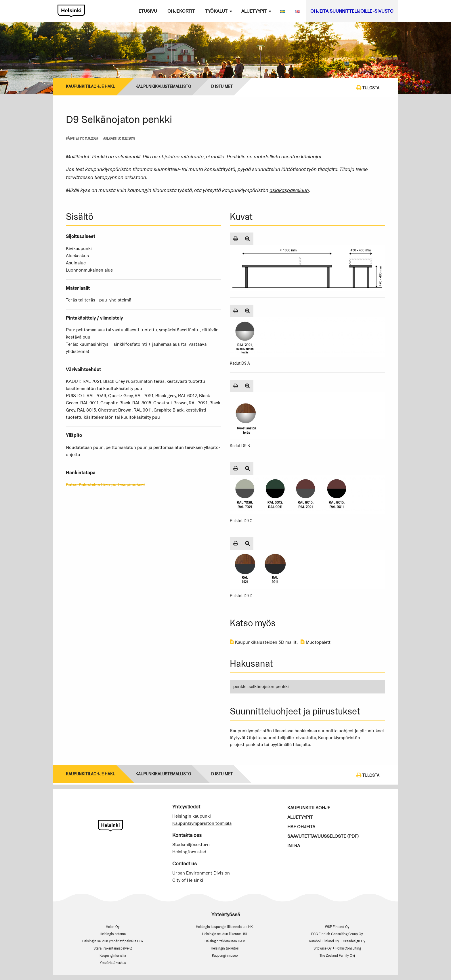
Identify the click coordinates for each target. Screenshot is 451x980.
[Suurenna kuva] (248, 239)
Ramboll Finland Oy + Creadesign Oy (337, 941)
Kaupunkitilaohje (309, 808)
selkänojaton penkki (269, 686)
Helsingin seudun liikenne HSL (225, 934)
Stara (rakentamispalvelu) (113, 948)
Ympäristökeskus (113, 963)
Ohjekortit (181, 11)
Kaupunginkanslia (113, 955)
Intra (294, 846)
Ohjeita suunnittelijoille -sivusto (352, 11)
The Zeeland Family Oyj (337, 955)
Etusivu (148, 11)
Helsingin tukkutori (225, 948)
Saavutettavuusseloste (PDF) (323, 836)
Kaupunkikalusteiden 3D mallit (263, 642)
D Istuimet (222, 87)
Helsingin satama (113, 934)
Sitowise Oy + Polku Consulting (337, 948)
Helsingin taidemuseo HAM (225, 941)
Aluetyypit (254, 11)
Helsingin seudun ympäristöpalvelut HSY (113, 941)
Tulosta (368, 88)
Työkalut (216, 11)
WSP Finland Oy (337, 927)
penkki (240, 686)
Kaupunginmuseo (225, 955)
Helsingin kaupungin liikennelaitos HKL (225, 927)
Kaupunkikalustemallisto (163, 87)
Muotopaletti (316, 642)
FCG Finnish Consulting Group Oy (337, 934)
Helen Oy (113, 927)
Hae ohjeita (301, 827)
